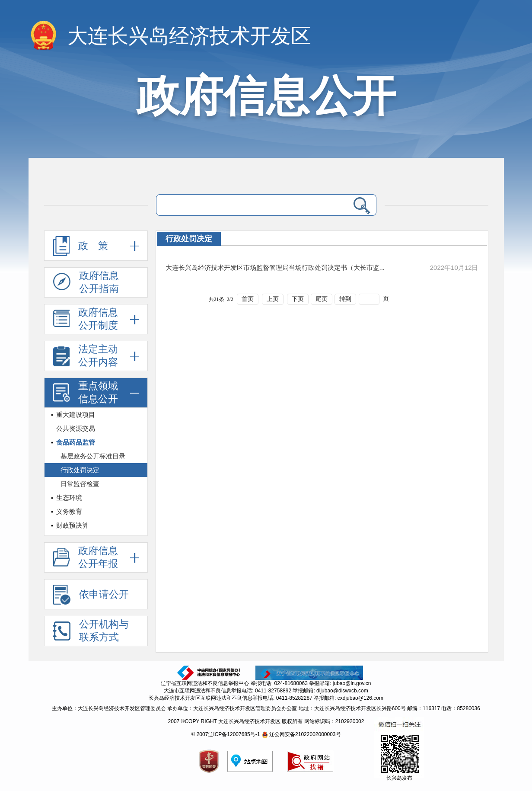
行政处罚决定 (80, 470)
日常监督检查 (80, 484)
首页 (248, 299)
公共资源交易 (76, 428)
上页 (273, 299)
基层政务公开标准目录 (93, 456)
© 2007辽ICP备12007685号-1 (225, 734)
